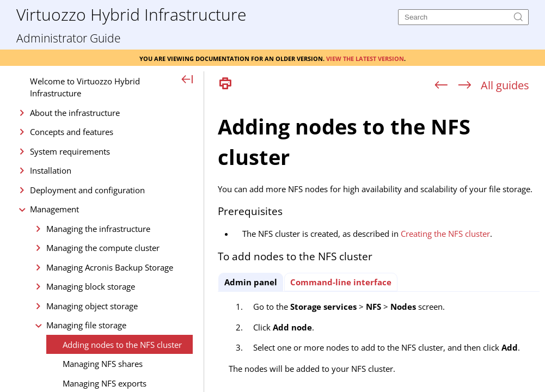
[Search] (463, 17)
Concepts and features (72, 132)
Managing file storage (86, 325)
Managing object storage (92, 306)
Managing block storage (91, 286)
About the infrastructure (75, 113)
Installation (51, 170)
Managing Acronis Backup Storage (110, 267)
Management (54, 209)
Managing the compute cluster (103, 248)
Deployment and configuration (87, 190)
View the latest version (365, 58)
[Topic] (379, 244)
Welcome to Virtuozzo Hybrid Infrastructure (85, 87)
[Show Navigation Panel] (188, 80)
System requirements (70, 151)
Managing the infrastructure (98, 229)
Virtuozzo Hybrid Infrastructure (131, 14)
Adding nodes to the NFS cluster (122, 345)
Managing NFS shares (103, 364)
